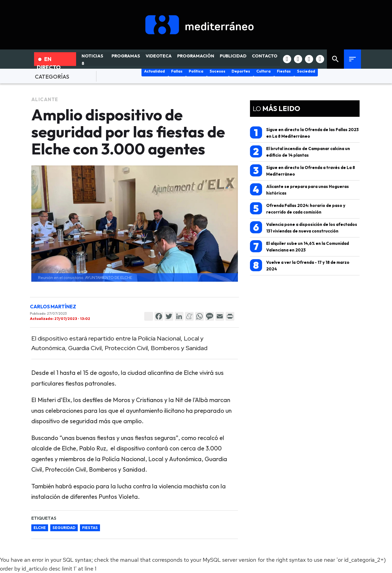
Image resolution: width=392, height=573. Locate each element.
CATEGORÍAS (52, 77)
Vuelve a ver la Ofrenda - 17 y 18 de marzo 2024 (300, 265)
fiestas (90, 528)
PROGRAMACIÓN (196, 56)
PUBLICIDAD (233, 56)
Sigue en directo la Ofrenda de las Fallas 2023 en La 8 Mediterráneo (304, 133)
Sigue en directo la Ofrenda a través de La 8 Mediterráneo (302, 171)
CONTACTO (265, 56)
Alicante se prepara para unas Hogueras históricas (299, 189)
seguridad (64, 528)
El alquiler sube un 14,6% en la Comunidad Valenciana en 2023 (299, 246)
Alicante (45, 99)
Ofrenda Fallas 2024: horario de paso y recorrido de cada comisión (298, 208)
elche (40, 528)
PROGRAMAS (126, 56)
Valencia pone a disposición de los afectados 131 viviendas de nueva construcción (304, 227)
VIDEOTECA (159, 56)
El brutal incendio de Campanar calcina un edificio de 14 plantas (300, 152)
